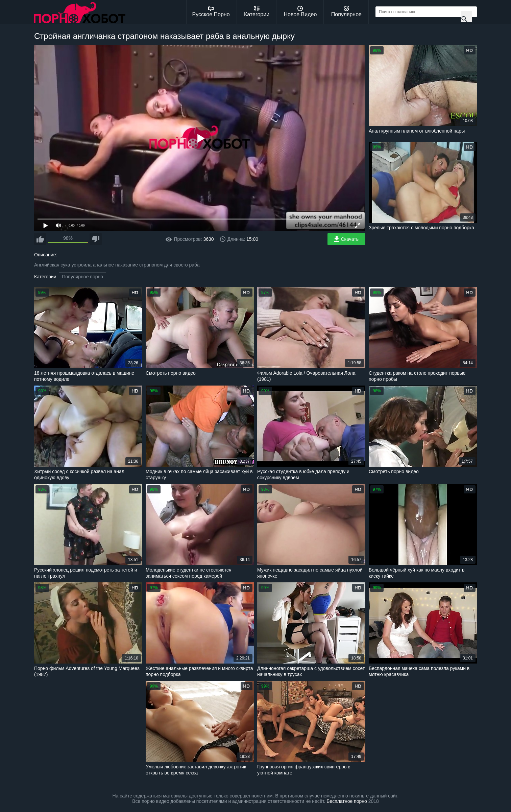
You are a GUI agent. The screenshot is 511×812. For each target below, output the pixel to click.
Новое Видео (300, 11)
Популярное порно (82, 277)
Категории (257, 11)
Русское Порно (211, 11)
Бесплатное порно (347, 801)
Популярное (346, 11)
